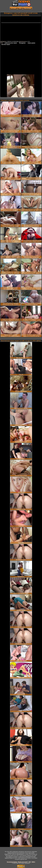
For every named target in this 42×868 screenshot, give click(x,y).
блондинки (22, 43)
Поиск (20, 8)
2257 (30, 862)
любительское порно (11, 43)
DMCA (33, 862)
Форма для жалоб (23, 862)
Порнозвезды (27, 8)
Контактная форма (12, 862)
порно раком (31, 43)
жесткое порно (6, 44)
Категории (14, 8)
